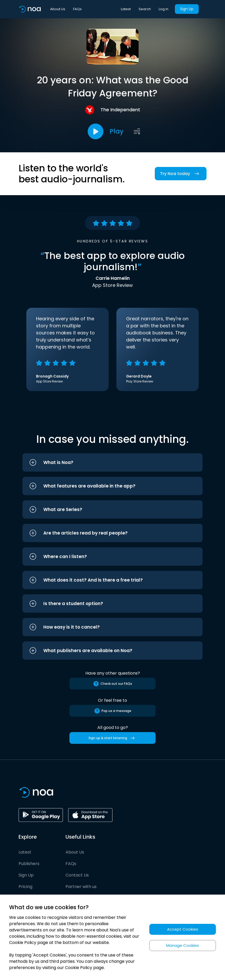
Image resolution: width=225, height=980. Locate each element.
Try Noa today (181, 174)
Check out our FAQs (113, 684)
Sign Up (187, 9)
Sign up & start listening (113, 738)
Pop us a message (113, 711)
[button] (113, 462)
